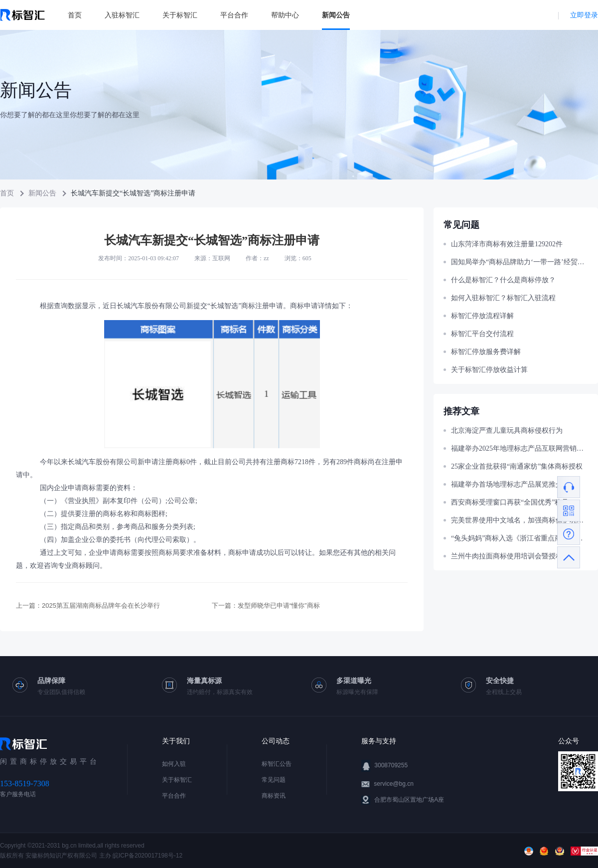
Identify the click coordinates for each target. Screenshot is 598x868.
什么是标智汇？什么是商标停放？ (503, 280)
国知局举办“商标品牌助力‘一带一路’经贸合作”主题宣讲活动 (520, 262)
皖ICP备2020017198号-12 (148, 856)
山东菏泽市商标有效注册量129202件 (507, 244)
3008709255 (391, 765)
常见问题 (274, 780)
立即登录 (584, 15)
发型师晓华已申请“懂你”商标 (279, 606)
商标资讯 (274, 796)
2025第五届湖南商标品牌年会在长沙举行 (101, 606)
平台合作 (234, 15)
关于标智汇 (180, 15)
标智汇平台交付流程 (482, 334)
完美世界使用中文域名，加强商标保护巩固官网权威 (520, 520)
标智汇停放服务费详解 (486, 352)
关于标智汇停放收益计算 (489, 370)
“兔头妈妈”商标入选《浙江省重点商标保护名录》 (520, 538)
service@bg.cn (394, 784)
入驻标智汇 (122, 15)
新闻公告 (336, 15)
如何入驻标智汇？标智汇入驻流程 (503, 298)
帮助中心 (285, 15)
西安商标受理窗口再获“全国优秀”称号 (510, 502)
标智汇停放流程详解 (482, 316)
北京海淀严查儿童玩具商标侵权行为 (507, 431)
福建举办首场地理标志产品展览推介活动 (514, 484)
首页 (75, 15)
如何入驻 (174, 764)
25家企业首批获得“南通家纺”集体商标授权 (517, 466)
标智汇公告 (277, 764)
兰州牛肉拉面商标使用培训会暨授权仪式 (514, 556)
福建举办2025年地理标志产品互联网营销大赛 (520, 448)
